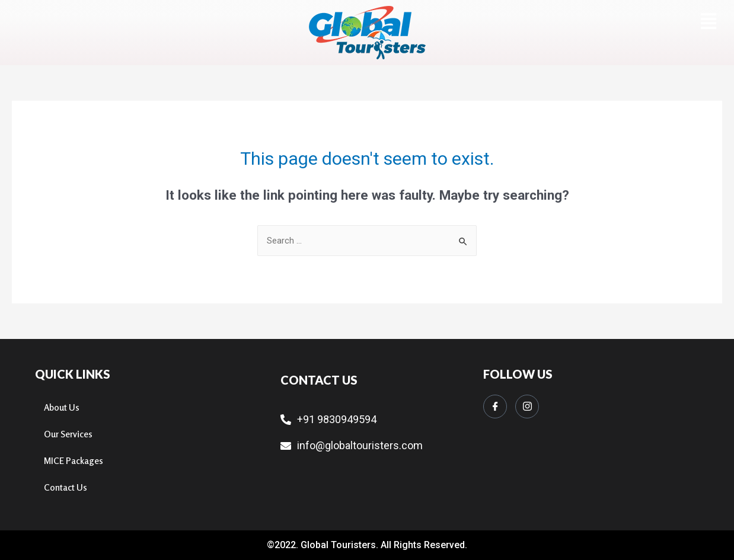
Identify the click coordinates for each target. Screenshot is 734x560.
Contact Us (66, 487)
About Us (62, 407)
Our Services (68, 434)
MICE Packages (74, 461)
